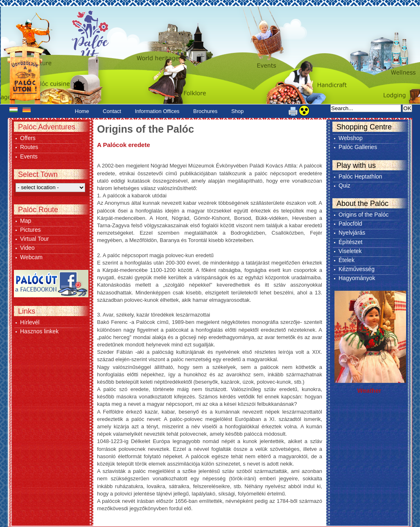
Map (26, 221)
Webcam (31, 257)
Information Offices (157, 111)
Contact (112, 111)
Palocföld (350, 224)
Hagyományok (357, 278)
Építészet (350, 242)
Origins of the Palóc (364, 215)
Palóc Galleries (358, 147)
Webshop (351, 138)
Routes (29, 147)
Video (27, 248)
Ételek (347, 260)
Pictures (30, 230)
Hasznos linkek (39, 331)
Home (82, 111)
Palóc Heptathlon (360, 176)
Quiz (344, 185)
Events (29, 156)
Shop (237, 111)
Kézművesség (357, 269)
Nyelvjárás (352, 233)
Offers (28, 138)
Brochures (205, 111)
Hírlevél (30, 322)
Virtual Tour (34, 239)
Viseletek (350, 251)
